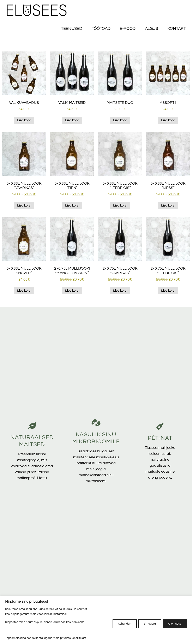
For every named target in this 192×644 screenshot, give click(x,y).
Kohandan (121, 624)
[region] (96, 620)
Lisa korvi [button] (24, 120)
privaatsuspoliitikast (73, 638)
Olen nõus (174, 624)
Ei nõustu (148, 624)
